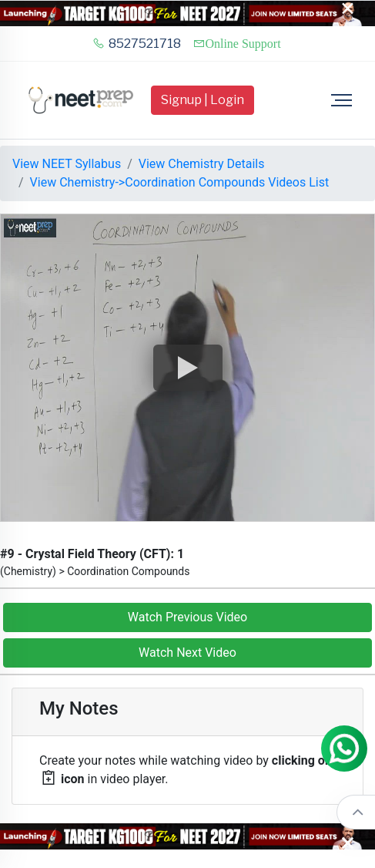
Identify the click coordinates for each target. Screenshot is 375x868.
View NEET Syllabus (67, 164)
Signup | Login (203, 100)
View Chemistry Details (202, 164)
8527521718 (137, 44)
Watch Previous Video (187, 617)
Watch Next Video (187, 653)
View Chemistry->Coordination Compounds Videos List (180, 182)
